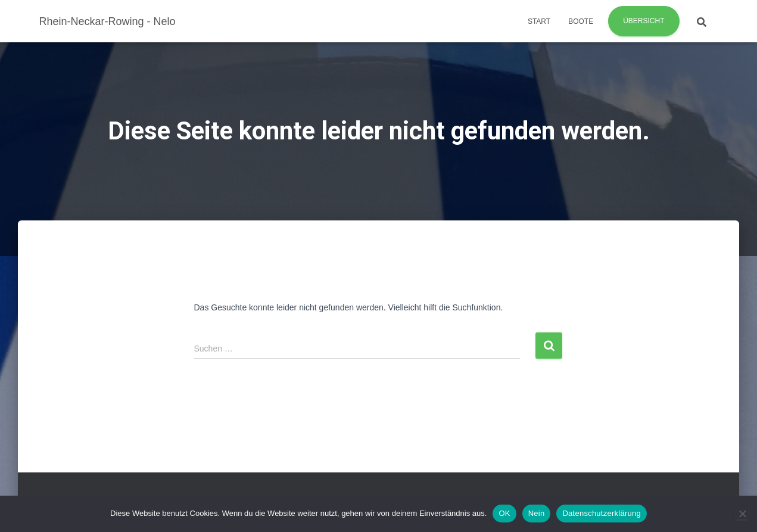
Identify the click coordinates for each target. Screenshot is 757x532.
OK (504, 513)
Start (539, 21)
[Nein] (742, 514)
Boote (581, 21)
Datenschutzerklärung (601, 513)
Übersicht (644, 21)
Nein (537, 513)
